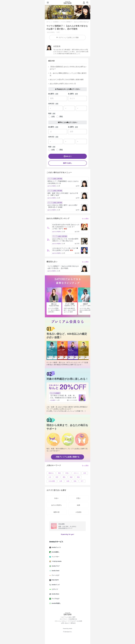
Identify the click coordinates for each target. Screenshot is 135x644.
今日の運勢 (52, 481)
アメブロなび (55, 599)
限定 (59, 473)
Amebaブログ (55, 566)
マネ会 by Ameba (56, 561)
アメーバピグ (55, 575)
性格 (75, 481)
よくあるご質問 (71, 617)
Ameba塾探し (55, 552)
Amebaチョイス (56, 547)
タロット (76, 473)
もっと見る (85, 219)
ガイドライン (64, 619)
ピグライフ (54, 589)
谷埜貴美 (56, 22)
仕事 (61, 481)
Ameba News (55, 594)
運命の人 (51, 473)
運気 (64, 477)
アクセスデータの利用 (76, 621)
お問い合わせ (65, 623)
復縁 (71, 477)
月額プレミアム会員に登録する (68, 457)
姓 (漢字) (51, 94)
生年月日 (51, 104)
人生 (50, 477)
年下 (82, 481)
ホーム (49, 22)
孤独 (78, 477)
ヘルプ (63, 617)
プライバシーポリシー (61, 621)
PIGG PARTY (55, 580)
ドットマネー (55, 557)
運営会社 (73, 623)
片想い (67, 473)
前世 (57, 477)
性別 (50, 113)
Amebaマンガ (55, 585)
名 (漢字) (71, 94)
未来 (85, 473)
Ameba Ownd (55, 571)
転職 (68, 481)
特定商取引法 (73, 619)
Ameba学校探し (56, 603)
